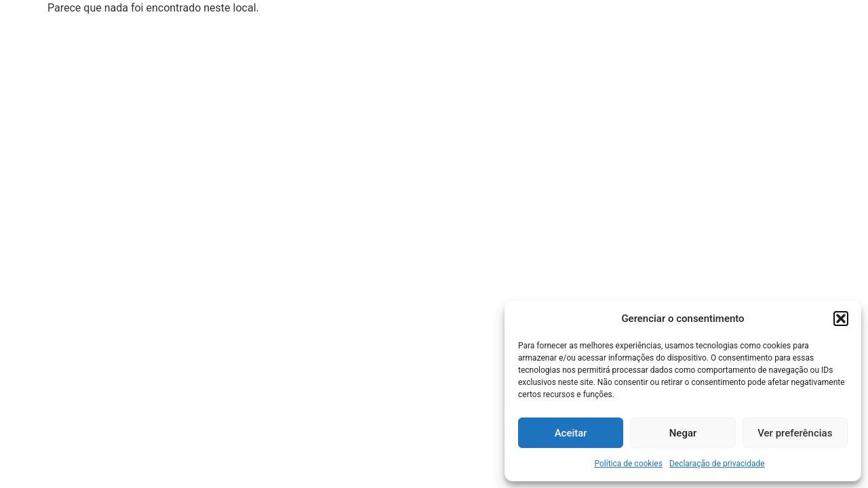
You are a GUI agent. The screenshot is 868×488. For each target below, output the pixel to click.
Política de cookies (628, 464)
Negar (683, 433)
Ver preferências (795, 433)
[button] (841, 319)
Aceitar (571, 433)
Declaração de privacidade (717, 464)
